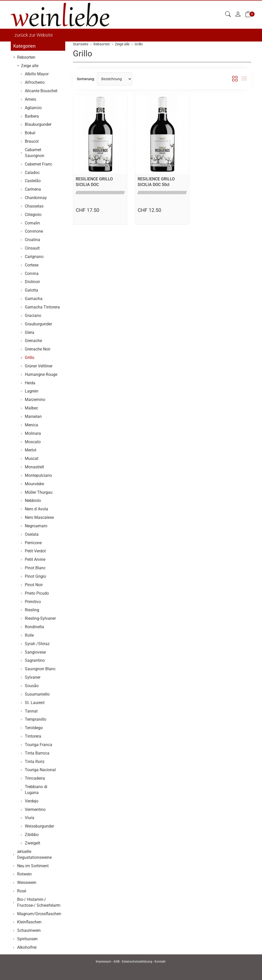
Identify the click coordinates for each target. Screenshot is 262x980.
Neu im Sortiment (33, 866)
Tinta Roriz (35, 762)
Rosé (22, 891)
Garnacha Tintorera (42, 307)
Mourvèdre (34, 484)
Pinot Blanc (35, 568)
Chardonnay (36, 198)
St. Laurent (35, 703)
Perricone (33, 543)
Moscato (33, 442)
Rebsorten (26, 57)
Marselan (33, 416)
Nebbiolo (33, 501)
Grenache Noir (38, 349)
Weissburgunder (39, 826)
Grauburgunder (38, 324)
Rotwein (24, 874)
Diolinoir (32, 282)
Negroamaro (36, 526)
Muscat (32, 458)
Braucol (32, 141)
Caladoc (32, 173)
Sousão (32, 686)
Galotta (31, 290)
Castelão (33, 181)
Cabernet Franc (39, 164)
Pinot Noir (34, 585)
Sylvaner (33, 677)
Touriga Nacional (40, 770)
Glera (30, 332)
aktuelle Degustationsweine (34, 854)
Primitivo (33, 602)
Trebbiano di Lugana (36, 790)
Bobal (30, 133)
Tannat (31, 711)
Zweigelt (32, 843)
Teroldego (34, 728)
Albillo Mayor (37, 74)
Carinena (33, 189)
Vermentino (35, 809)
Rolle (29, 635)
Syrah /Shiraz (37, 644)
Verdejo (32, 801)
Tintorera (33, 736)
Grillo (83, 54)
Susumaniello (37, 694)
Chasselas (34, 206)
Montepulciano (38, 475)
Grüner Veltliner (39, 366)
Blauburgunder (38, 124)
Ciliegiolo (33, 215)
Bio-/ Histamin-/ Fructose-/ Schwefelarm (39, 902)
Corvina (32, 274)
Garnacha (34, 299)
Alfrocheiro (35, 82)
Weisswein (27, 883)
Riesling (32, 610)
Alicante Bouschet (41, 91)
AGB (117, 962)
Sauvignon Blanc (40, 669)
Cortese (32, 265)
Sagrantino (35, 660)
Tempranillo (36, 719)
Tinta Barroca (37, 753)
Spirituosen (27, 939)
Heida (30, 383)
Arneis (30, 99)
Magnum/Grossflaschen (39, 914)
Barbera (32, 116)
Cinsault (32, 248)
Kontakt (160, 962)
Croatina (32, 240)
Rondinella (34, 627)
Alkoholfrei (27, 947)
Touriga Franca (39, 745)
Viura (30, 818)
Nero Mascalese (39, 517)
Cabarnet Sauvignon (35, 153)
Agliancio (33, 108)
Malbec (31, 408)
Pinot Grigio (35, 576)
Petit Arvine (35, 559)
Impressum (103, 962)
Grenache (33, 341)
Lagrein (32, 391)
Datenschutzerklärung (137, 962)
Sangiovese (35, 652)
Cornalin (32, 223)
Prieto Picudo (37, 593)
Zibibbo (32, 835)
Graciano (33, 316)
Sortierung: (86, 79)
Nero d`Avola (36, 509)
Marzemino (35, 400)
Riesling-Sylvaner (40, 618)
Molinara (33, 433)
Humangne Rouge (41, 374)
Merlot (31, 450)
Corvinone (34, 231)
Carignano (34, 257)
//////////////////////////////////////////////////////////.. (114, 193)
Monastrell (34, 467)
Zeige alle (30, 66)
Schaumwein (29, 930)
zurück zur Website (34, 35)
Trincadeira (35, 778)
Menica (31, 425)
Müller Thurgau (39, 492)
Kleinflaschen (29, 922)
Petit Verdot (35, 551)
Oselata (32, 534)
